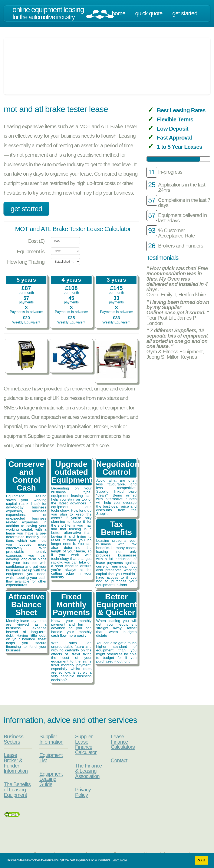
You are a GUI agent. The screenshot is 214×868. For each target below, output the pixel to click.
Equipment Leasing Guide (51, 779)
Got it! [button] (201, 860)
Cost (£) (36, 241)
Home (119, 13)
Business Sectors (14, 739)
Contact (119, 760)
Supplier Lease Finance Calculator (86, 744)
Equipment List (51, 758)
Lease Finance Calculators (123, 742)
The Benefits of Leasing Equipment (17, 789)
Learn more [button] (119, 860)
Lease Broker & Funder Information (16, 763)
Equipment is (31, 251)
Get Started (185, 13)
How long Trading (26, 262)
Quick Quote (149, 13)
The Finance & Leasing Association (89, 771)
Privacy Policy (83, 792)
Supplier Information (51, 739)
